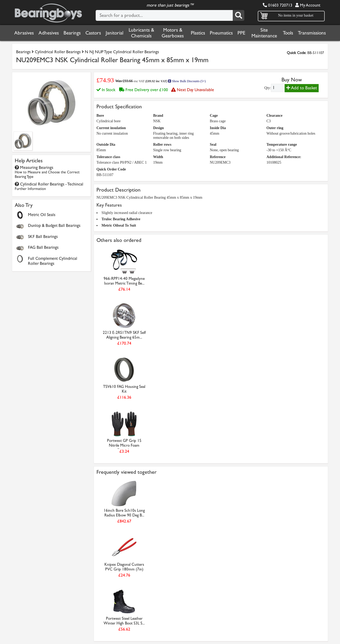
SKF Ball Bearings (43, 236)
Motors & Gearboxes (173, 33)
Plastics (198, 33)
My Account (308, 5)
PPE (241, 33)
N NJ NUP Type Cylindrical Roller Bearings (122, 52)
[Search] (239, 15)
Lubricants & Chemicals (141, 33)
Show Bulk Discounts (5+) (187, 81)
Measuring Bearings (47, 172)
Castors (93, 33)
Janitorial (115, 33)
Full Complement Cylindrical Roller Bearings (53, 261)
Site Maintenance (264, 33)
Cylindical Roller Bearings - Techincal (49, 186)
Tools (288, 33)
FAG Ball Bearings (43, 247)
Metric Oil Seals (42, 215)
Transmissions (312, 33)
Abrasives (24, 33)
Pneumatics (221, 33)
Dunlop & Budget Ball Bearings (54, 225)
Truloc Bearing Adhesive (121, 219)
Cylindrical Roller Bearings (58, 52)
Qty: (268, 88)
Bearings (72, 33)
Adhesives (49, 33)
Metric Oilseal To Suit (119, 225)
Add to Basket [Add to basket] (302, 88)
